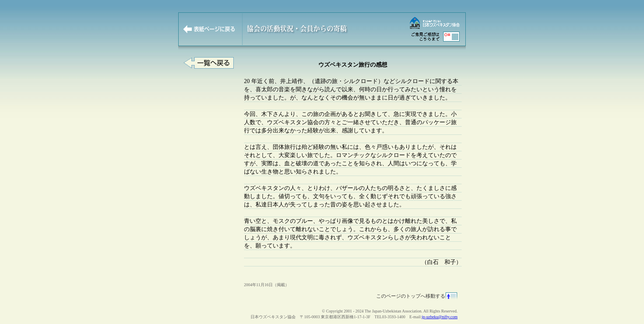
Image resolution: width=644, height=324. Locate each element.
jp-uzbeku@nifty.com (440, 317)
